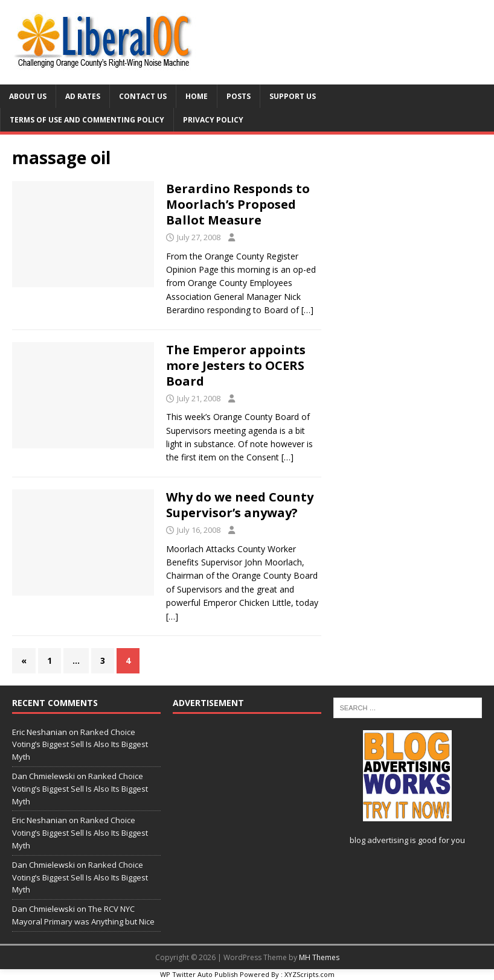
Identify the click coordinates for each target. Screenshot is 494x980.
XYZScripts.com (310, 974)
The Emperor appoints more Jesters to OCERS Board (236, 365)
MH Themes (319, 957)
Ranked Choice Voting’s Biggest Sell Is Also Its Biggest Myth (80, 745)
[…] (307, 310)
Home (197, 96)
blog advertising (379, 840)
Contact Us (143, 96)
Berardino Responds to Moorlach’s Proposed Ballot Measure (238, 204)
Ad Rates (83, 96)
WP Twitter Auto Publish (199, 974)
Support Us (293, 96)
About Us (28, 96)
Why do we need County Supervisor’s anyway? (240, 505)
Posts (239, 96)
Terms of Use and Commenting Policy (87, 120)
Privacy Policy (213, 120)
